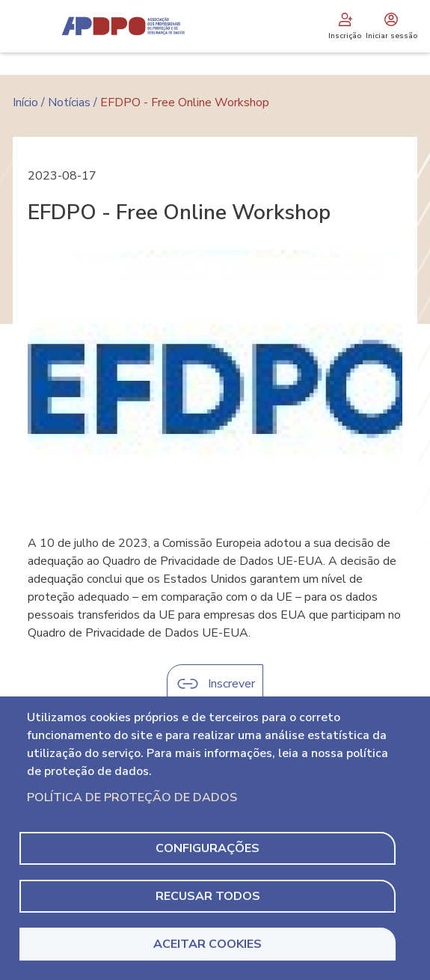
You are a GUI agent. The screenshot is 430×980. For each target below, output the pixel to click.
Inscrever (231, 684)
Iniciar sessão (391, 26)
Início (25, 102)
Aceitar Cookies (208, 944)
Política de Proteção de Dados (132, 797)
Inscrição (345, 26)
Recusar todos (208, 896)
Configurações (208, 848)
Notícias (69, 102)
